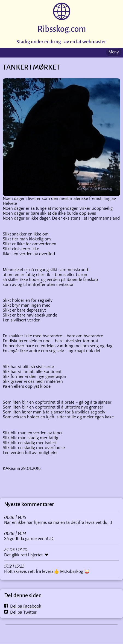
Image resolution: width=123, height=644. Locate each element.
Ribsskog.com (62, 29)
